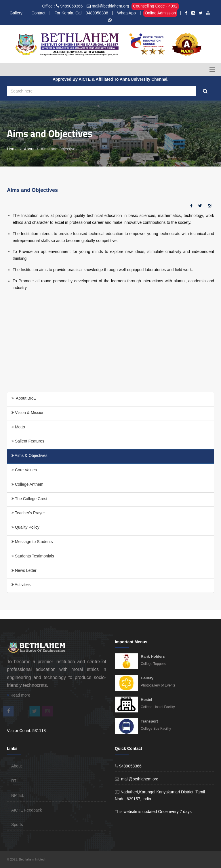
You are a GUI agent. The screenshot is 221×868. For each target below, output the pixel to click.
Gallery (16, 13)
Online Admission (160, 13)
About (29, 149)
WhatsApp (126, 13)
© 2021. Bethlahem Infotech (27, 859)
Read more (19, 695)
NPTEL (18, 795)
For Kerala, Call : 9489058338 (81, 13)
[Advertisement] (110, 343)
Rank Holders (153, 656)
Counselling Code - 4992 (155, 6)
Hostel (146, 700)
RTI (14, 781)
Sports (17, 824)
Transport (149, 721)
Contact (38, 13)
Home (12, 149)
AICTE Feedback (27, 810)
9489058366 (71, 6)
